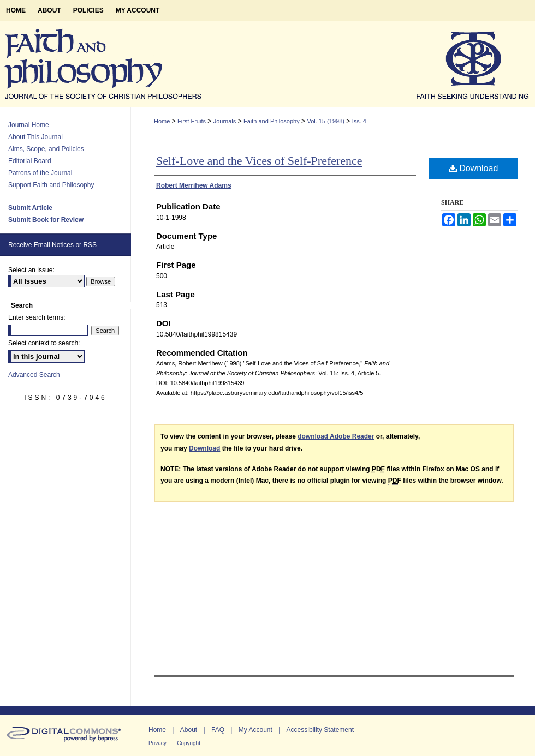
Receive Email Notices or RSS (52, 245)
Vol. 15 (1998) (326, 121)
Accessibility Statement (320, 730)
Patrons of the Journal (40, 173)
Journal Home (29, 125)
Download (474, 168)
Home (162, 121)
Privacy (157, 743)
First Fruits (192, 121)
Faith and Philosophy (272, 121)
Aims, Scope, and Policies (46, 149)
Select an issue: (31, 270)
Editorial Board (30, 161)
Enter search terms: (37, 317)
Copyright (189, 743)
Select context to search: (44, 343)
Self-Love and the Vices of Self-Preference (259, 161)
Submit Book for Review (46, 220)
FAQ (218, 730)
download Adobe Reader (336, 436)
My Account (255, 730)
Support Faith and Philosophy (51, 185)
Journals (225, 121)
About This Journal (35, 137)
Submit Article (30, 208)
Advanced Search (34, 375)
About (189, 730)
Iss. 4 (359, 121)
